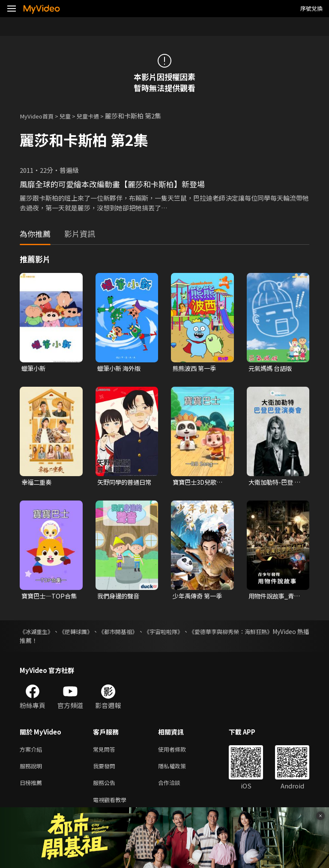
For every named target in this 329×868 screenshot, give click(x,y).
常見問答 (106, 751)
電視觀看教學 (112, 805)
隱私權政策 (179, 769)
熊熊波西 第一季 (196, 369)
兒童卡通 (96, 116)
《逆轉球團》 (85, 633)
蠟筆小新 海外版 (120, 369)
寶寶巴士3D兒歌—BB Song (199, 483)
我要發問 (106, 769)
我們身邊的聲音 (120, 597)
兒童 (71, 116)
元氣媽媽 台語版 (272, 369)
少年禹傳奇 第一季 (199, 597)
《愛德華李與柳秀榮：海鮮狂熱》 (264, 633)
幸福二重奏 (37, 483)
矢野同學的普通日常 (123, 483)
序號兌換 (311, 8)
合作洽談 (176, 787)
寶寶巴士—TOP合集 (47, 598)
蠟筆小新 (34, 369)
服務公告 (106, 787)
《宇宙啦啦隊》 (188, 633)
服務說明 (33, 769)
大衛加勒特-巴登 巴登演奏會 (276, 483)
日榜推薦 (33, 787)
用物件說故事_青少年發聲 (276, 598)
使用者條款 (179, 751)
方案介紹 (33, 751)
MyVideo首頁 (39, 116)
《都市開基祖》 (135, 633)
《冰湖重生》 (38, 633)
